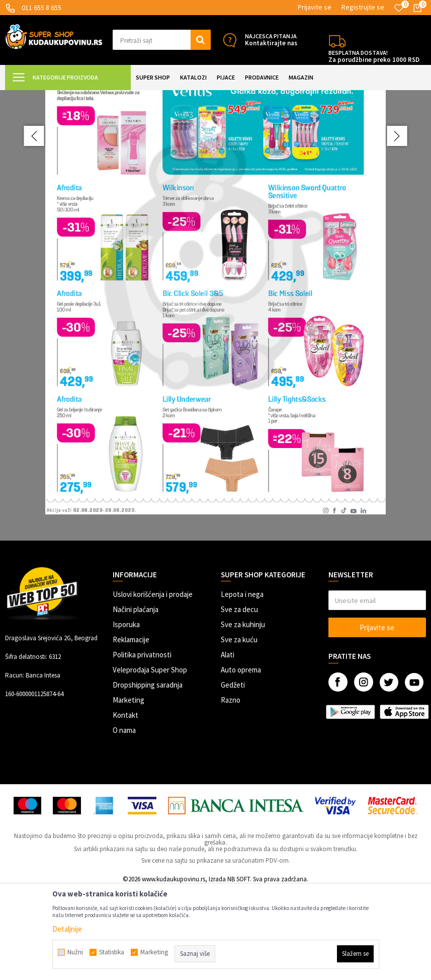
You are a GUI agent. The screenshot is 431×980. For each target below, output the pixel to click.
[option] (215, 355)
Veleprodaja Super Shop (150, 760)
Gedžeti (233, 775)
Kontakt (125, 805)
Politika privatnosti (142, 745)
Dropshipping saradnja (148, 775)
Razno (231, 790)
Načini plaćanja (136, 699)
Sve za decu (239, 699)
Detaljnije (67, 929)
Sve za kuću (239, 730)
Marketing (128, 790)
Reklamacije (131, 730)
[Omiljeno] (399, 8)
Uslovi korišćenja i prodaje (153, 684)
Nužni (75, 952)
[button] (161, 40)
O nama (124, 820)
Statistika (112, 952)
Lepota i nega (242, 684)
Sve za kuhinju (243, 714)
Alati (228, 745)
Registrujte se (363, 7)
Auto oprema (241, 760)
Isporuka (126, 714)
